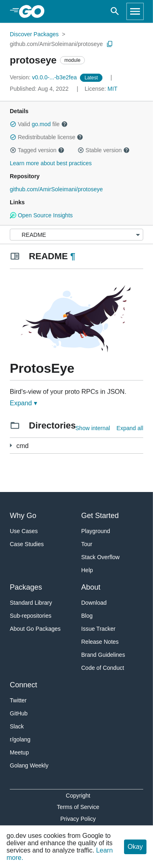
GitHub (19, 713)
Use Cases (24, 531)
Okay (135, 847)
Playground (96, 531)
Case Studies (27, 544)
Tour (87, 544)
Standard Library (31, 603)
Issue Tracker (98, 629)
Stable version (104, 150)
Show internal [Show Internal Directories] (93, 428)
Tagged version (37, 150)
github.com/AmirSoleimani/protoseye (56, 44)
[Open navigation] (135, 11)
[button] (13, 124)
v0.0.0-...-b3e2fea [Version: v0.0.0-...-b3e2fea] (44, 77)
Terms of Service (78, 807)
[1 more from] (11, 445)
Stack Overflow (100, 557)
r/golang (20, 739)
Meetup (19, 752)
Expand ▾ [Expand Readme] (23, 403)
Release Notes (100, 642)
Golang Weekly (29, 765)
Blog (87, 616)
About (91, 587)
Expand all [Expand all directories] (130, 428)
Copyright (78, 796)
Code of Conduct (103, 668)
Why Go (23, 516)
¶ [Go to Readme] (73, 256)
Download (94, 603)
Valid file (39, 124)
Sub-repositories (31, 616)
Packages (26, 587)
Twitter (18, 700)
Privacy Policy (78, 819)
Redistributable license (47, 137)
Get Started (100, 516)
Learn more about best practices (51, 163)
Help (87, 570)
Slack (17, 726)
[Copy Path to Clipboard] (110, 44)
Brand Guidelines (103, 655)
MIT (113, 89)
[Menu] (76, 235)
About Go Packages (35, 629)
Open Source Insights (41, 215)
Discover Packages (34, 34)
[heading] (34, 11)
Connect (23, 685)
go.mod (41, 124)
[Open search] (115, 11)
